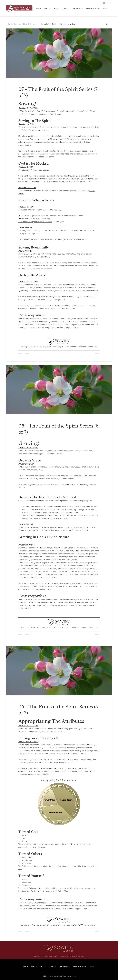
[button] (107, 24)
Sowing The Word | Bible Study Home (22, 24)
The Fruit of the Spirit (48, 24)
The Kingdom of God (68, 24)
